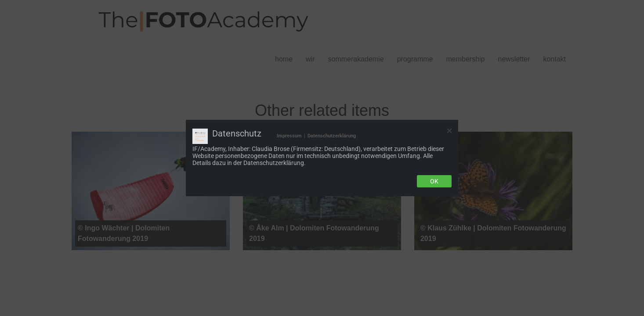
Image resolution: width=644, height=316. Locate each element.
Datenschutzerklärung (332, 136)
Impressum (289, 136)
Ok (434, 181)
